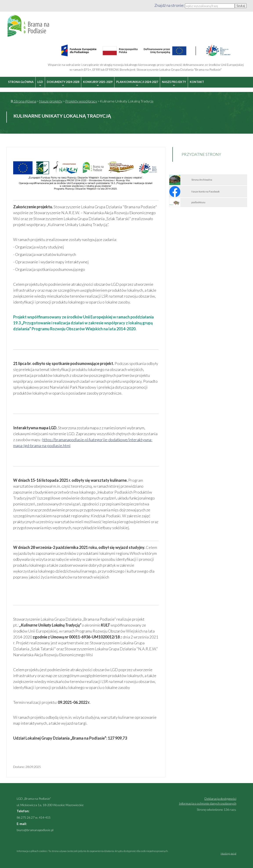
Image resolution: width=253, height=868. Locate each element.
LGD (40, 84)
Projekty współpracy (81, 101)
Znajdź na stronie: (170, 5)
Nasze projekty (174, 84)
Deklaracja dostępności (220, 799)
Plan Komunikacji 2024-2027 (137, 84)
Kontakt (197, 82)
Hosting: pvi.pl (229, 853)
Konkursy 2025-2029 (98, 84)
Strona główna (21, 82)
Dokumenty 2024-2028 (63, 84)
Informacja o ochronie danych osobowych (208, 803)
